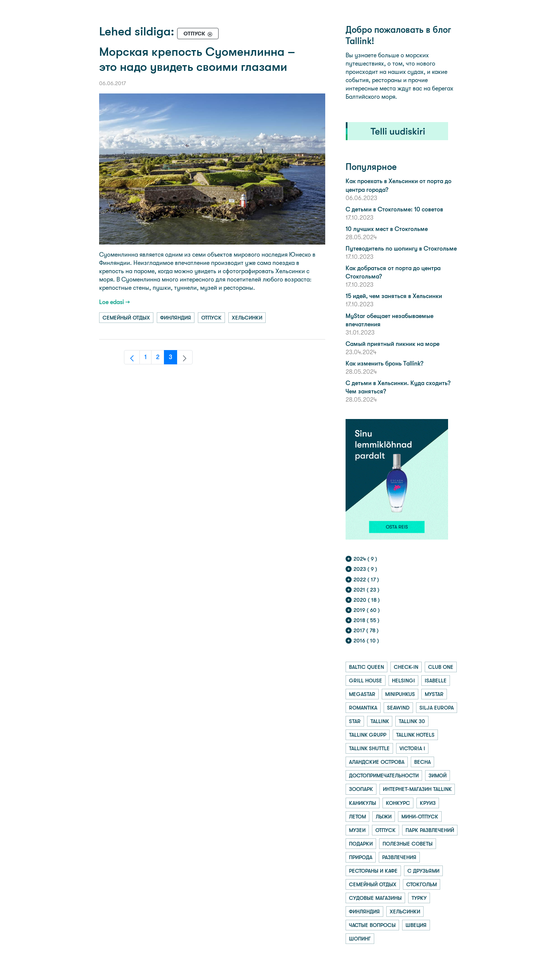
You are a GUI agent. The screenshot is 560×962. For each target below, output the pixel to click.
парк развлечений (430, 830)
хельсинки (247, 318)
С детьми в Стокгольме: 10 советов (394, 209)
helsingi (403, 681)
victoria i (412, 748)
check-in (406, 667)
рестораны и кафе (373, 871)
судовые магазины (375, 898)
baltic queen (366, 667)
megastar (362, 694)
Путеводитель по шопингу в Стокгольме (401, 249)
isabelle (436, 681)
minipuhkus (400, 694)
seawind (398, 708)
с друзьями (423, 871)
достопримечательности (384, 775)
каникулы (363, 803)
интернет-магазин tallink (417, 789)
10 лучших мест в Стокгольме (387, 229)
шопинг (360, 939)
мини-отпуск (420, 817)
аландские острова (377, 762)
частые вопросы (372, 925)
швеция (416, 925)
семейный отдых (126, 318)
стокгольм (422, 884)
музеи (357, 830)
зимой (438, 775)
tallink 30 (412, 721)
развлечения (399, 857)
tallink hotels (415, 735)
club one (441, 667)
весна (422, 762)
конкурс (398, 803)
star (355, 721)
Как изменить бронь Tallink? (384, 363)
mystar (434, 694)
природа (361, 857)
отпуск (211, 318)
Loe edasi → (115, 302)
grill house (366, 681)
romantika (363, 708)
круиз (428, 803)
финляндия (176, 318)
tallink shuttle (369, 748)
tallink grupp (368, 735)
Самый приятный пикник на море (392, 344)
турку (419, 898)
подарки (361, 844)
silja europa (437, 708)
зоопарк (361, 789)
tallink (380, 721)
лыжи (384, 817)
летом (357, 817)
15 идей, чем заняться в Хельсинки (394, 296)
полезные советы (408, 844)
